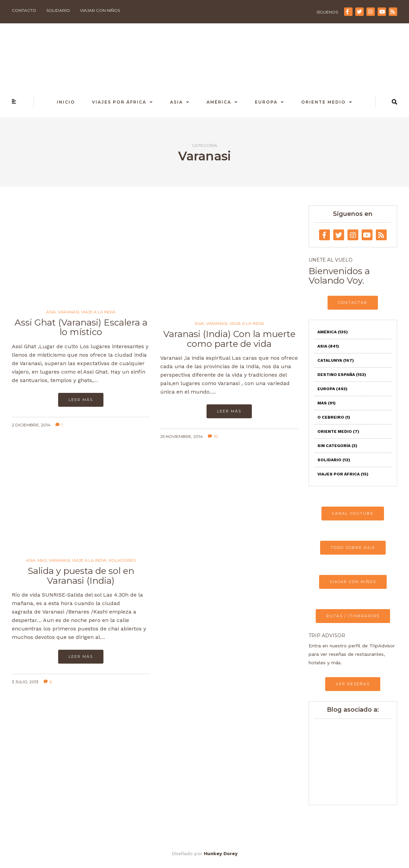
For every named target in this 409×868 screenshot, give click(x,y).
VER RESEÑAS (353, 684)
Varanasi (68, 312)
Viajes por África (119, 102)
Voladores (122, 560)
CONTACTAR (353, 303)
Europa (266, 102)
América (219, 102)
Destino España (342, 375)
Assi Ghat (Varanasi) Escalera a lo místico (81, 327)
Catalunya (336, 360)
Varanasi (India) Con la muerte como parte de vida (229, 339)
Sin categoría (337, 446)
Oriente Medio (323, 102)
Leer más (81, 400)
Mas (42, 560)
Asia (176, 102)
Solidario (58, 10)
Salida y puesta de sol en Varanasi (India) (81, 576)
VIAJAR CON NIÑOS (353, 582)
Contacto (24, 10)
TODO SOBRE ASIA (353, 548)
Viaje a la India (98, 312)
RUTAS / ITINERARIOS (353, 616)
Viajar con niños (100, 10)
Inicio (66, 102)
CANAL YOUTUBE (353, 513)
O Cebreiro (334, 417)
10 (213, 436)
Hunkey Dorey (221, 853)
